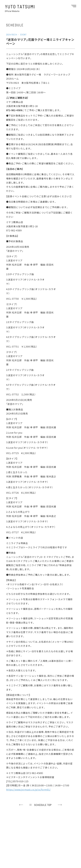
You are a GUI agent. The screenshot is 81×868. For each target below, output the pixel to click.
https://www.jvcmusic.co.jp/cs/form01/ (28, 790)
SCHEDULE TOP (43, 805)
